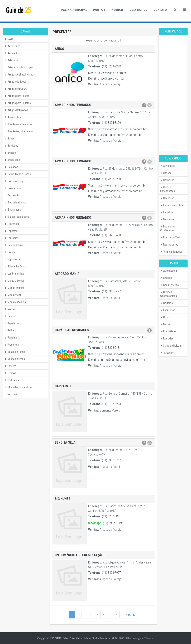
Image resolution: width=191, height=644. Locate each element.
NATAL (10, 39)
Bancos (166, 173)
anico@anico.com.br (111, 78)
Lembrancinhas (15, 274)
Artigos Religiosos (16, 110)
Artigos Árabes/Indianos (20, 75)
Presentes (12, 345)
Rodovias (167, 339)
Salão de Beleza (171, 346)
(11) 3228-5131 (111, 348)
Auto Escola (169, 271)
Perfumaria (12, 338)
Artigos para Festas (17, 96)
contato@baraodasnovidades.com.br (122, 360)
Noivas (10, 309)
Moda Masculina (15, 302)
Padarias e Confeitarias (167, 228)
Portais (99, 10)
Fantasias (12, 238)
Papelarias (12, 323)
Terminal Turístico (171, 252)
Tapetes (10, 366)
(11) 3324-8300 (111, 123)
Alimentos (167, 166)
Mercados (167, 219)
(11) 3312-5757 (111, 460)
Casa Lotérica (169, 285)
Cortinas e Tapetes (17, 181)
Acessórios (12, 46)
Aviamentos (13, 117)
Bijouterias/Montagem (19, 131)
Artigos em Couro (16, 89)
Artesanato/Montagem (19, 67)
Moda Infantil (13, 295)
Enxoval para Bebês (17, 217)
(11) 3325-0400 (111, 235)
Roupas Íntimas (15, 359)
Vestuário (11, 394)
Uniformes (12, 380)
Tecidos (10, 373)
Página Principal (74, 10)
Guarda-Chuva (14, 245)
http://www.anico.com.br (110, 73)
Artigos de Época (16, 82)
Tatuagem (167, 353)
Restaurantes (169, 245)
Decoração (12, 195)
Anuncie (118, 10)
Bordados (11, 146)
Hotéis (10, 252)
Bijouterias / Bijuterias (18, 124)
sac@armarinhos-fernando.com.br (120, 135)
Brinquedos (12, 160)
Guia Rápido (139, 10)
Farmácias (167, 212)
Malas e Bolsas (15, 281)
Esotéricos (12, 224)
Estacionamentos (172, 205)
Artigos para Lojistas (18, 103)
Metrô (165, 324)
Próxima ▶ (129, 615)
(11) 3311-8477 (111, 291)
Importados (12, 259)
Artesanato (12, 60)
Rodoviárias (168, 331)
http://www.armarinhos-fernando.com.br (120, 129)
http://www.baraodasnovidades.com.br (119, 354)
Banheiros (167, 180)
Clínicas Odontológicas (169, 294)
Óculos (10, 316)
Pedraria (11, 330)
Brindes (10, 153)
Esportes (11, 231)
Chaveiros (167, 198)
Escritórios (168, 310)
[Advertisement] (173, 93)
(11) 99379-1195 (113, 523)
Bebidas (166, 278)
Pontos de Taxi (170, 237)
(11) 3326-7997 (111, 573)
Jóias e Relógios (15, 266)
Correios (167, 303)
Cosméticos (13, 188)
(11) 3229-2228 (111, 66)
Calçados (11, 167)
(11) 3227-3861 (111, 516)
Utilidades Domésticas (19, 387)
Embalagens (13, 210)
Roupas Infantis (15, 352)
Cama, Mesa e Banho (18, 174)
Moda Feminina (15, 288)
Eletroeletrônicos (16, 202)
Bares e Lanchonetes (168, 189)
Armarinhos (12, 53)
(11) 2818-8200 (111, 179)
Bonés (10, 139)
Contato (160, 10)
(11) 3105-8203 (111, 404)
